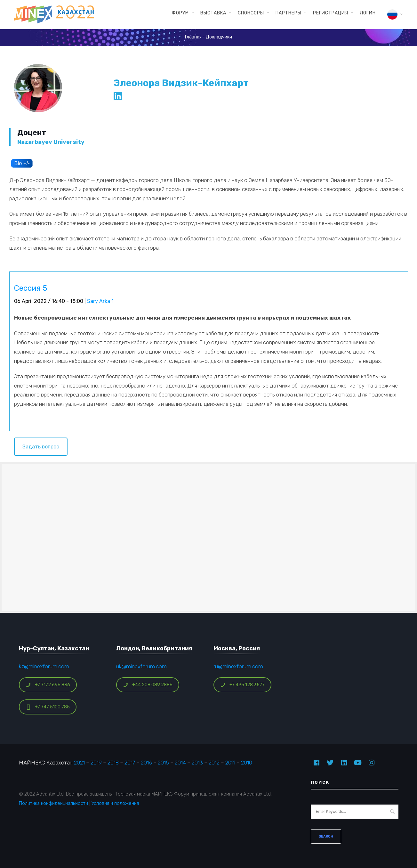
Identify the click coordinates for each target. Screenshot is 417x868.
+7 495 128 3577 (243, 685)
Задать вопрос (41, 447)
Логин (368, 13)
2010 (247, 763)
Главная (193, 37)
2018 (113, 763)
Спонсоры (251, 13)
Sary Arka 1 (100, 301)
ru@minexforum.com (238, 666)
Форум (180, 13)
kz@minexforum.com (44, 666)
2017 (130, 763)
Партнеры (289, 13)
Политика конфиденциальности (53, 803)
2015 (163, 763)
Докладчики (219, 37)
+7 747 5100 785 (48, 707)
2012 (214, 763)
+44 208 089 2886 (148, 685)
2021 (79, 763)
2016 (146, 763)
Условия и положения (115, 803)
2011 (230, 763)
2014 (180, 763)
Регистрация (331, 13)
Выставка (213, 13)
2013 (197, 763)
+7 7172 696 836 (48, 685)
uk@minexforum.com (141, 666)
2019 (96, 763)
